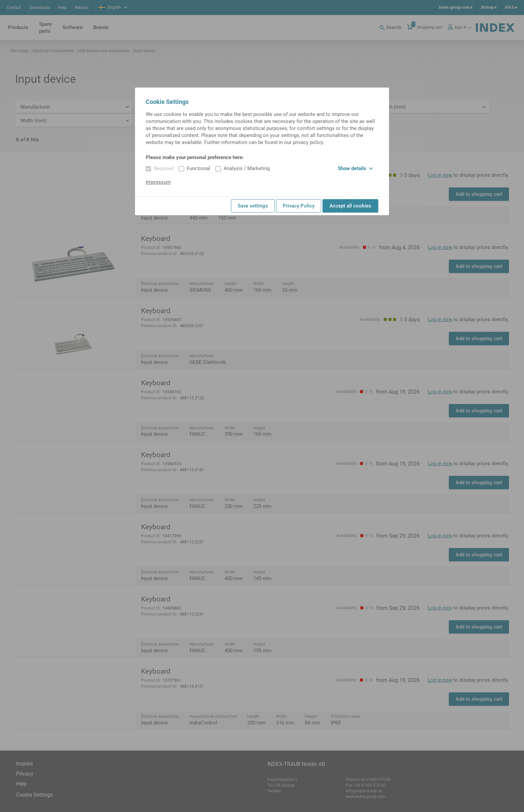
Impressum (158, 182)
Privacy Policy (299, 206)
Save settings (253, 206)
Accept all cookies (350, 206)
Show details (355, 168)
